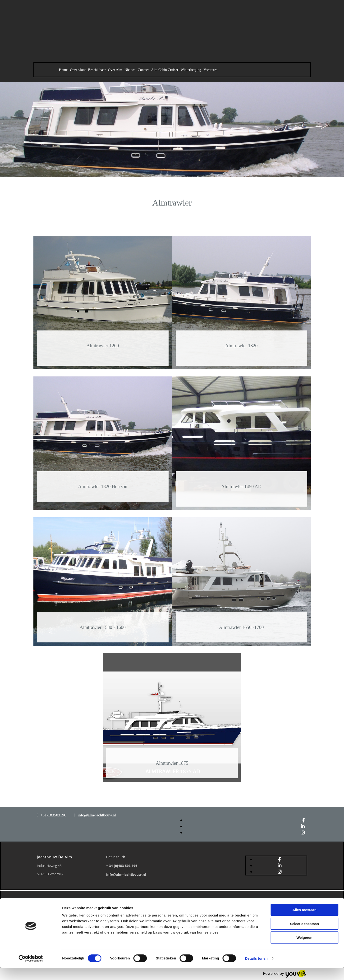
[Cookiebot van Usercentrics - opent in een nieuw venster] (31, 971)
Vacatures (210, 70)
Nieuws (130, 70)
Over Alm (115, 70)
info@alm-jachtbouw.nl (97, 815)
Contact (143, 70)
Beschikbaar (97, 70)
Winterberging (191, 70)
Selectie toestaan (305, 936)
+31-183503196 (53, 815)
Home (63, 70)
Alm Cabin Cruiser (165, 70)
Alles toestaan (304, 922)
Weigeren (304, 950)
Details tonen (256, 971)
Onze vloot (78, 70)
